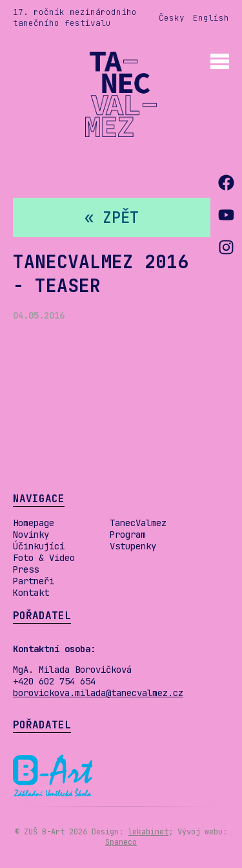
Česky (172, 18)
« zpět (112, 217)
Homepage (34, 523)
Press (26, 569)
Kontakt (31, 593)
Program (128, 535)
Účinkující (39, 546)
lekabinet (148, 832)
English (211, 18)
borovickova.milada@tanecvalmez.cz (98, 693)
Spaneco (121, 842)
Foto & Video (44, 558)
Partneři (34, 581)
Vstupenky (133, 546)
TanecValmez (138, 523)
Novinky (31, 535)
